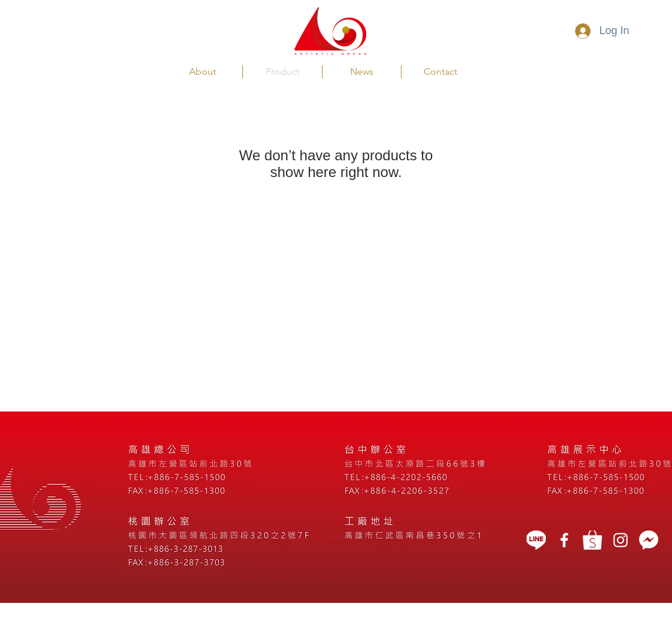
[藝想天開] (564, 540)
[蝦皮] (592, 540)
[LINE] (536, 540)
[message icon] (649, 540)
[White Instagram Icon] (621, 540)
